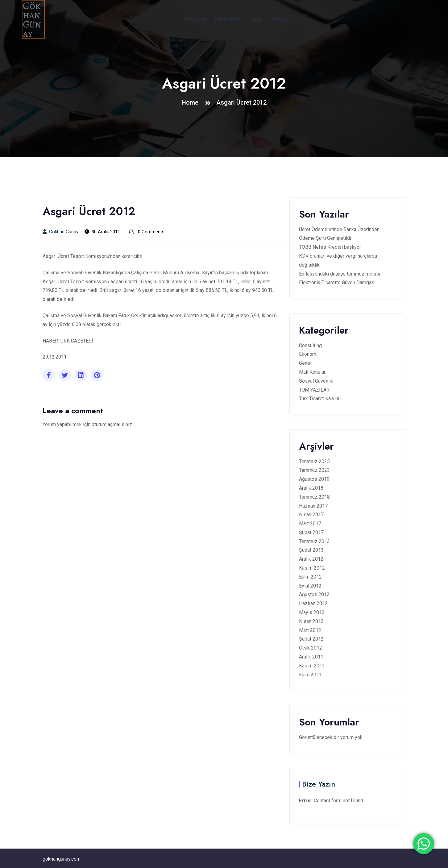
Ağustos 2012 (314, 594)
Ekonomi (308, 354)
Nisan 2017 (311, 515)
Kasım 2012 (312, 568)
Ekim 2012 (310, 577)
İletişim (278, 19)
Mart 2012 (310, 630)
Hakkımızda (228, 19)
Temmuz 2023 (314, 470)
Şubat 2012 (311, 639)
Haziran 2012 (313, 603)
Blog (256, 19)
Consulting (310, 345)
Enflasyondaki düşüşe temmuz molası (340, 274)
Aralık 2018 (311, 488)
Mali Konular (312, 372)
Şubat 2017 (311, 532)
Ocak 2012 (311, 648)
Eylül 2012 (310, 586)
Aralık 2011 (311, 657)
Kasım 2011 (312, 666)
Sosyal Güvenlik (316, 381)
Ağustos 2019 (314, 479)
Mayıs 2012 (312, 612)
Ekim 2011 (310, 675)
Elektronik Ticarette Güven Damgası (337, 282)
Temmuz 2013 (314, 541)
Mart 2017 (310, 523)
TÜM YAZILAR (314, 390)
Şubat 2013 (311, 550)
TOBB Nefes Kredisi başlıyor (330, 247)
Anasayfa (195, 19)
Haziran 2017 (313, 506)
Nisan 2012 (311, 621)
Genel (305, 363)
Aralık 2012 (311, 559)
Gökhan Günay (60, 232)
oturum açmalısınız (112, 424)
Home (192, 102)
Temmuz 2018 (314, 497)
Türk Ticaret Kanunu (320, 399)
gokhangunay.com (62, 859)
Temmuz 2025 (314, 461)
